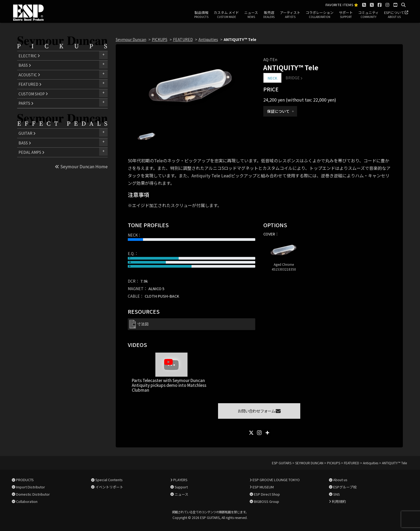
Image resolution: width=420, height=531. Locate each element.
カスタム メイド (226, 15)
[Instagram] (259, 433)
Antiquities (208, 39)
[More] (267, 433)
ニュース (251, 15)
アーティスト (290, 15)
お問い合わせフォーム (259, 411)
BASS (25, 65)
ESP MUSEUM (263, 487)
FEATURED (30, 84)
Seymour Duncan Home (81, 166)
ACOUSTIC (29, 75)
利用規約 (339, 501)
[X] (251, 433)
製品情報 (201, 15)
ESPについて (394, 15)
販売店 (269, 15)
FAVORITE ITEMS (342, 5)
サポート (346, 15)
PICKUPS (160, 39)
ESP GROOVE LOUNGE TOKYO (276, 480)
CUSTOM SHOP (33, 94)
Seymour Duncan (131, 39)
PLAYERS (180, 480)
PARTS (26, 103)
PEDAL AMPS (31, 152)
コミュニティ (368, 15)
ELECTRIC (29, 56)
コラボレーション (320, 15)
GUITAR (27, 133)
